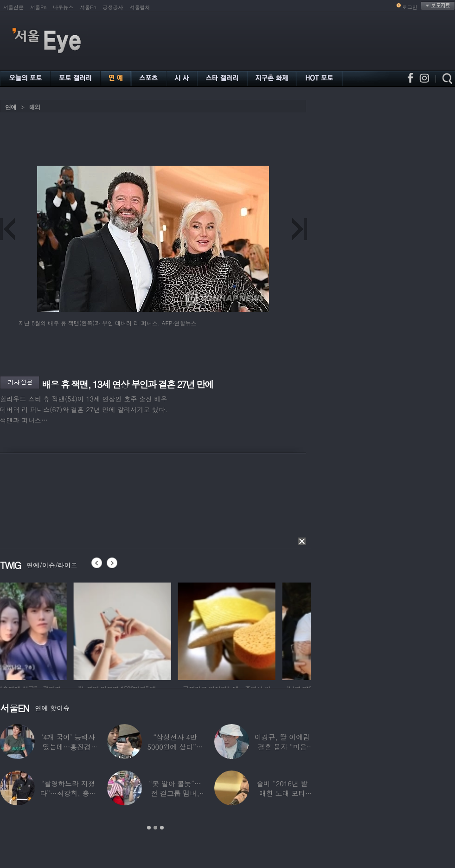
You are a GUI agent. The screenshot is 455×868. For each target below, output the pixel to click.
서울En (88, 7)
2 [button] (155, 828)
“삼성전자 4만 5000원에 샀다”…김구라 (175, 747)
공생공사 (113, 7)
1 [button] (149, 828)
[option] (49, 630)
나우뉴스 (63, 7)
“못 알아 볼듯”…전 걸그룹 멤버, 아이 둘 (175, 793)
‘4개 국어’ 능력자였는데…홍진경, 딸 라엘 (68, 747)
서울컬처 (140, 7)
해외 (34, 107)
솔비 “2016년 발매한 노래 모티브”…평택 (282, 793)
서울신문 (13, 7)
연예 (11, 107)
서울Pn (38, 7)
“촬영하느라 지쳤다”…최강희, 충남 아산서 (68, 793)
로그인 (410, 7)
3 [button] (162, 828)
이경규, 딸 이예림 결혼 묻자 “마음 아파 (282, 747)
